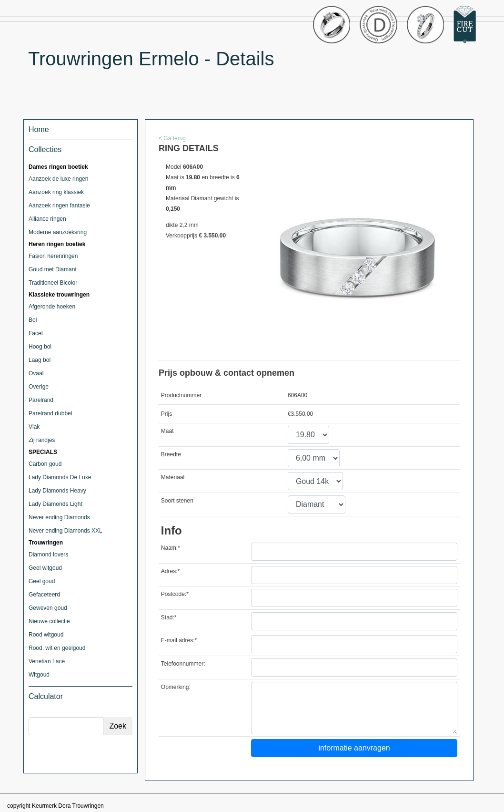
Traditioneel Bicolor (53, 283)
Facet (36, 333)
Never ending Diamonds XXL (66, 531)
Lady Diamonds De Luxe (60, 477)
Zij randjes (42, 440)
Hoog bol (40, 347)
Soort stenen (177, 501)
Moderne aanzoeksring (58, 232)
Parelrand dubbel (50, 413)
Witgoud (39, 675)
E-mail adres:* (179, 640)
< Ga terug (172, 138)
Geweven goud (48, 608)
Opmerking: (176, 687)
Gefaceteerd (44, 595)
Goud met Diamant (53, 269)
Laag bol (40, 360)
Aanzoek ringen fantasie (59, 206)
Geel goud (42, 581)
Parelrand (41, 400)
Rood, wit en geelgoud (57, 648)
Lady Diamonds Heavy (57, 491)
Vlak (34, 427)
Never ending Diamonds (59, 517)
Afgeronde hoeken (52, 307)
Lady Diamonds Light (55, 504)
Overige (39, 387)
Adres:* (170, 571)
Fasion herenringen (53, 256)
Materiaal (173, 477)
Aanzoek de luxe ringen (58, 179)
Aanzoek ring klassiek (56, 192)
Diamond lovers (48, 555)
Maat (167, 431)
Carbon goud (45, 464)
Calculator (46, 696)
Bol (33, 320)
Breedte (171, 454)
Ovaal (36, 373)
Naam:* (171, 548)
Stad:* (169, 617)
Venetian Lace (47, 661)
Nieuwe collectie (49, 621)
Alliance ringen (47, 219)
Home (39, 129)
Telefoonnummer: (183, 664)
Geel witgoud (45, 568)
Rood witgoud (46, 635)
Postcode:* (175, 594)
